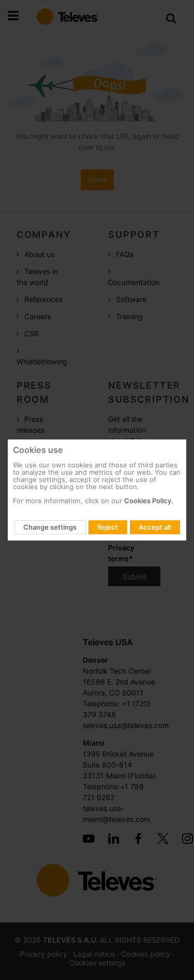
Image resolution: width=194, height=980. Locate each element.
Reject (108, 527)
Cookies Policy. (149, 501)
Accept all (155, 527)
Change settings (50, 527)
